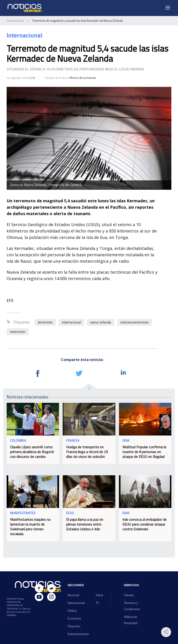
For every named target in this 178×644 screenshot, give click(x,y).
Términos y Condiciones (132, 606)
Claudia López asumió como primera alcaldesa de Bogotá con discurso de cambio (32, 452)
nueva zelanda (101, 322)
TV (97, 603)
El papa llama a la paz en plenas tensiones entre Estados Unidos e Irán (85, 524)
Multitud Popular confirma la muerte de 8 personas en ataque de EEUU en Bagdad (144, 452)
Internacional (15, 21)
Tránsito (129, 595)
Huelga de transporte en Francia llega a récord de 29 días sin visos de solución (87, 452)
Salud (99, 595)
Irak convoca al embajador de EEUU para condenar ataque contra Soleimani (144, 524)
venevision (18, 332)
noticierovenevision (135, 322)
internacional (71, 322)
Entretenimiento (77, 634)
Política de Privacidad (131, 620)
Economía (74, 619)
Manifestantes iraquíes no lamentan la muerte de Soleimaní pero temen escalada (30, 527)
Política (72, 611)
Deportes (74, 626)
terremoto (45, 322)
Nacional (73, 595)
